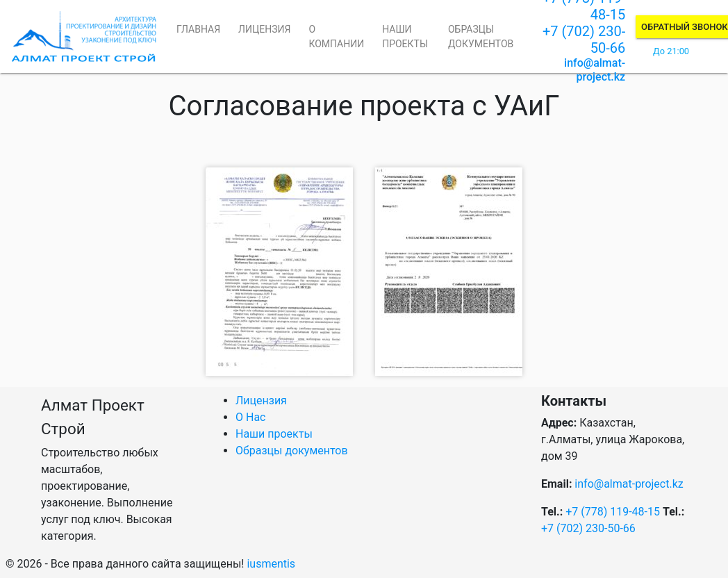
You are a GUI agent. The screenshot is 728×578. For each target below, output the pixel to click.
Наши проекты (405, 36)
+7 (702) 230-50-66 (588, 528)
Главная (198, 29)
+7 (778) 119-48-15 (613, 512)
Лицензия (264, 29)
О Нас (250, 417)
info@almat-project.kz (595, 69)
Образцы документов (481, 36)
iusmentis (271, 564)
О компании (336, 36)
